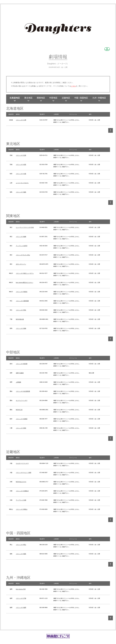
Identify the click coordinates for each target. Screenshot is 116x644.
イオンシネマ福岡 (21, 607)
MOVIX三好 (19, 410)
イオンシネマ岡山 (21, 545)
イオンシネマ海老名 (22, 292)
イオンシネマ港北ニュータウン (25, 273)
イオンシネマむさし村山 (23, 255)
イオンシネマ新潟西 (22, 364)
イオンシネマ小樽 (21, 120)
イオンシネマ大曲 (21, 174)
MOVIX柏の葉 (20, 319)
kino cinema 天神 (21, 589)
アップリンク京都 (21, 500)
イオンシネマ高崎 (21, 328)
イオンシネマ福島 (21, 192)
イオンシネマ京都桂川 (22, 491)
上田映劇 (18, 382)
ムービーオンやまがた (22, 183)
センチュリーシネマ (22, 400)
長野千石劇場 (20, 373)
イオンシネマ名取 (21, 164)
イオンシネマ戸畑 (21, 598)
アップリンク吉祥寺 (22, 246)
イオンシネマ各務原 (22, 419)
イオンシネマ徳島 (21, 554)
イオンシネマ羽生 (21, 310)
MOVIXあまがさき (21, 482)
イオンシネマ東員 (21, 428)
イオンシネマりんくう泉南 (24, 473)
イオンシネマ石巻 (21, 155)
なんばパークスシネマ (22, 463)
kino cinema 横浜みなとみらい (25, 282)
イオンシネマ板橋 (21, 237)
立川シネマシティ (21, 264)
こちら (73, 86)
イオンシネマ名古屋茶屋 (23, 391)
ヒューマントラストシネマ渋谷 (25, 227)
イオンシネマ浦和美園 (22, 301)
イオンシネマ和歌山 (22, 509)
